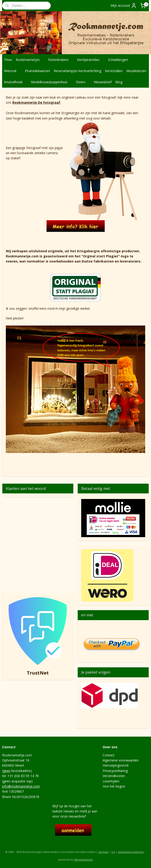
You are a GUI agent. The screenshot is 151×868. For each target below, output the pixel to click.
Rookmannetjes (30, 60)
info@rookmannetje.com (21, 786)
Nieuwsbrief (103, 82)
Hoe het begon (114, 786)
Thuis (8, 60)
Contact (109, 755)
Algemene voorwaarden (121, 760)
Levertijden (111, 781)
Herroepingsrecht (116, 765)
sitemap (103, 852)
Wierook (13, 71)
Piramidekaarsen (37, 71)
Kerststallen (114, 71)
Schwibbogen (120, 60)
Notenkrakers (61, 60)
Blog (119, 82)
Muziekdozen (136, 71)
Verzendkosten (114, 776)
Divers (83, 82)
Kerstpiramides (91, 60)
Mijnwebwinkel (83, 860)
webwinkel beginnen (131, 852)
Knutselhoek (16, 82)
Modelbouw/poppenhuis (52, 82)
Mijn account (124, 6)
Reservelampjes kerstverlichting (77, 71)
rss (113, 852)
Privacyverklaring (115, 771)
